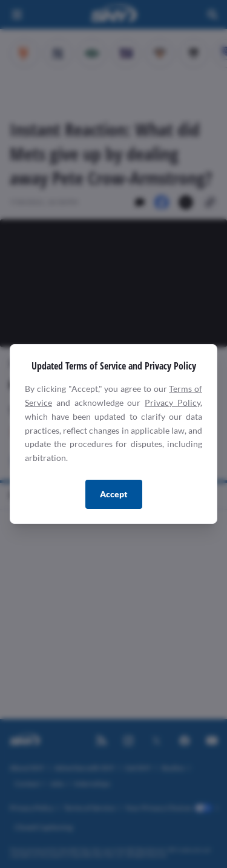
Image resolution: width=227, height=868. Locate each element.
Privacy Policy (173, 403)
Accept (114, 494)
